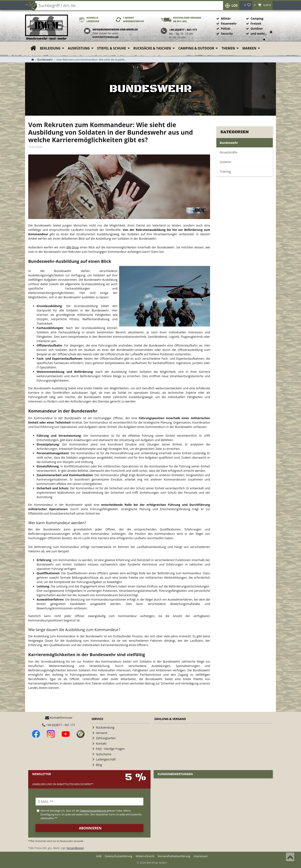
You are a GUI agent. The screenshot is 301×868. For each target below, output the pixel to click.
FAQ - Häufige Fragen (110, 749)
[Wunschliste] (247, 6)
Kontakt (101, 743)
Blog (99, 765)
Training (225, 171)
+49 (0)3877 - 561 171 (59, 725)
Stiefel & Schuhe (112, 48)
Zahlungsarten (106, 738)
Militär (226, 18)
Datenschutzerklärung (119, 856)
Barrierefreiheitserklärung (174, 856)
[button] (262, 6)
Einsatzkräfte (228, 152)
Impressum (201, 856)
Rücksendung (105, 727)
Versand (102, 733)
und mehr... (259, 34)
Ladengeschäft (106, 759)
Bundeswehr (45, 60)
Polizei (226, 28)
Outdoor (257, 28)
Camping (257, 18)
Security (227, 34)
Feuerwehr (229, 23)
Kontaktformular (105, 37)
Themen (228, 48)
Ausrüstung (79, 48)
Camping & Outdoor (196, 48)
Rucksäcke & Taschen (152, 48)
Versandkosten (75, 848)
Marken (249, 48)
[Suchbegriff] (128, 6)
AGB (99, 856)
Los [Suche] (233, 6)
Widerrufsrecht (145, 856)
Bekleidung (50, 48)
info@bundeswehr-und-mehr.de (115, 30)
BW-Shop (73, 247)
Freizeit (256, 23)
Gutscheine (104, 754)
